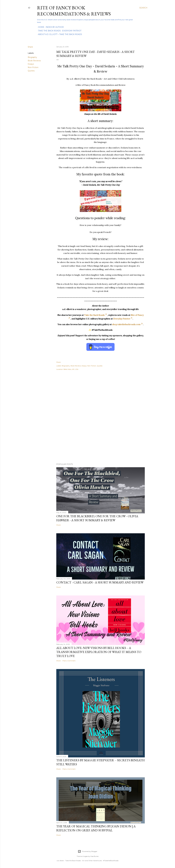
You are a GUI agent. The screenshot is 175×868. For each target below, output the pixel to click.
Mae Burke (94, 856)
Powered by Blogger (88, 851)
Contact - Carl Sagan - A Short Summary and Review (100, 582)
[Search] (143, 8)
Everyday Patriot (71, 31)
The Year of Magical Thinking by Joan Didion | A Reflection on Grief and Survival (96, 828)
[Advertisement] (101, 396)
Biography (32, 57)
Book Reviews (34, 61)
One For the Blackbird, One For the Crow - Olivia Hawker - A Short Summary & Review (97, 518)
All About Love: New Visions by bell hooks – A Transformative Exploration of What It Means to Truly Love (99, 652)
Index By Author (54, 27)
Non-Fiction (33, 67)
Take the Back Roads (48, 31)
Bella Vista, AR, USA (71, 369)
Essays (31, 64)
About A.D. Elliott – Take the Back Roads (60, 34)
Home (40, 27)
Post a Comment (69, 661)
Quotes (31, 71)
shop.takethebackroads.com (128, 324)
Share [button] (30, 47)
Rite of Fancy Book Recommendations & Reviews (74, 11)
